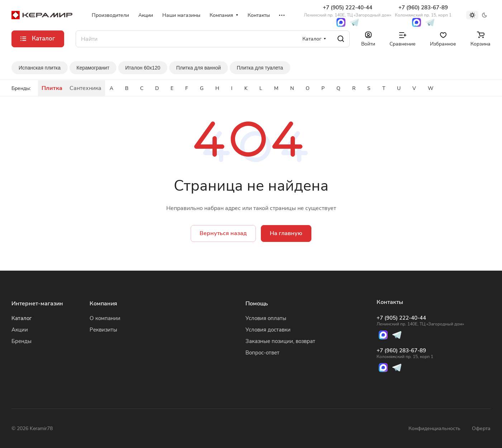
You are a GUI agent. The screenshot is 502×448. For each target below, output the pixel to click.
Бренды (21, 341)
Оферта (481, 428)
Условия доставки (268, 330)
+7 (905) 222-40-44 (348, 11)
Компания (103, 304)
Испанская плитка (40, 68)
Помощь (257, 304)
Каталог (22, 318)
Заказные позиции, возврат (280, 341)
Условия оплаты (266, 318)
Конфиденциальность (434, 428)
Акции (20, 330)
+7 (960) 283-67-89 (423, 11)
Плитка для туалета (260, 68)
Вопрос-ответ (262, 353)
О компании (105, 318)
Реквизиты (103, 330)
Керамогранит (93, 68)
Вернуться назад (223, 233)
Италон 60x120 (143, 68)
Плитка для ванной (199, 68)
